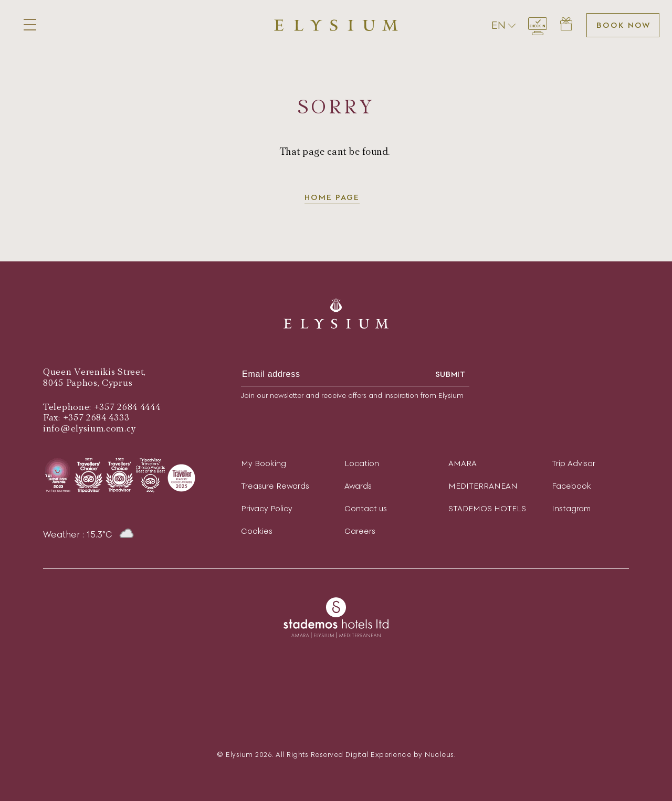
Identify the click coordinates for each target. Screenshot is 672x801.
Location (362, 463)
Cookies (257, 531)
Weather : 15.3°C (89, 534)
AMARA (463, 463)
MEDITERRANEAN (483, 486)
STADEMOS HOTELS (487, 508)
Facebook (571, 486)
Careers (360, 531)
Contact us (366, 508)
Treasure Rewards (275, 486)
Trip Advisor (574, 463)
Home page (332, 197)
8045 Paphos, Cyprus (88, 383)
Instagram (571, 508)
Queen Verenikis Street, (94, 372)
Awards (358, 486)
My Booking (264, 463)
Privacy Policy (267, 508)
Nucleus (439, 755)
